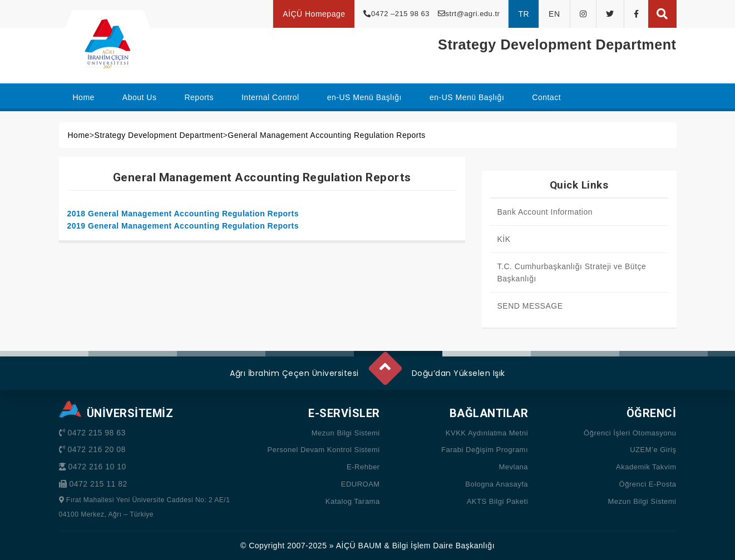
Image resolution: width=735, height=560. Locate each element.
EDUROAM (361, 484)
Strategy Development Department (159, 135)
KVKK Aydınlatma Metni (487, 433)
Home (79, 135)
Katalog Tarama (353, 501)
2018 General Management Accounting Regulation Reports (183, 214)
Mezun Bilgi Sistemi (346, 433)
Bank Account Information (545, 212)
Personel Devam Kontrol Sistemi (324, 450)
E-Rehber (363, 467)
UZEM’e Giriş (653, 450)
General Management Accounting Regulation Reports (327, 135)
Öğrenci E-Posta (648, 484)
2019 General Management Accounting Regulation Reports (183, 226)
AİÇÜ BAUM (359, 546)
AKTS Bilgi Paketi (497, 501)
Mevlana (513, 467)
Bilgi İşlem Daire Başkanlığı (443, 546)
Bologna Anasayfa (497, 484)
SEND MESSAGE (530, 306)
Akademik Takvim (646, 467)
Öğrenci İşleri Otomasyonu (630, 433)
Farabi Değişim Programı (485, 450)
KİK (504, 239)
